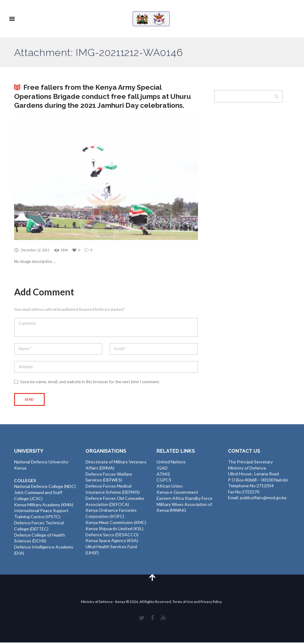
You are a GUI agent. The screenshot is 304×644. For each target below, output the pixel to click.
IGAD (162, 470)
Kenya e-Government (177, 494)
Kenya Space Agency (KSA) (112, 541)
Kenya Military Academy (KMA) (44, 506)
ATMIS (163, 476)
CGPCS (164, 482)
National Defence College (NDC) (45, 488)
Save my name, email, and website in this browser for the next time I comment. (90, 384)
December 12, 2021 (36, 250)
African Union (170, 488)
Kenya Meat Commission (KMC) (116, 524)
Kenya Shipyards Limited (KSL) (114, 529)
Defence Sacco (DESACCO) (112, 535)
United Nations (171, 464)
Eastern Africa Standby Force (184, 500)
